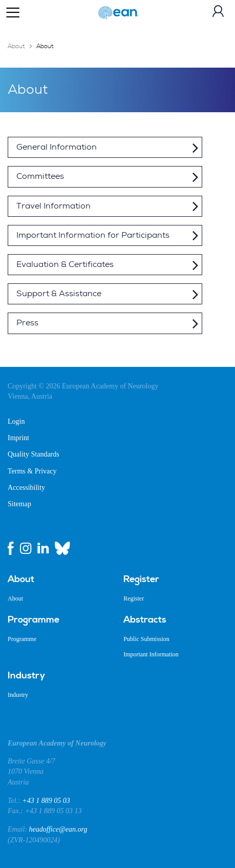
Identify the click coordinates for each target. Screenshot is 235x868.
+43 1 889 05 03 (46, 801)
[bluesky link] (62, 548)
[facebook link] (11, 548)
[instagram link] (26, 548)
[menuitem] (58, 580)
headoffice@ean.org (58, 829)
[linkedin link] (43, 548)
